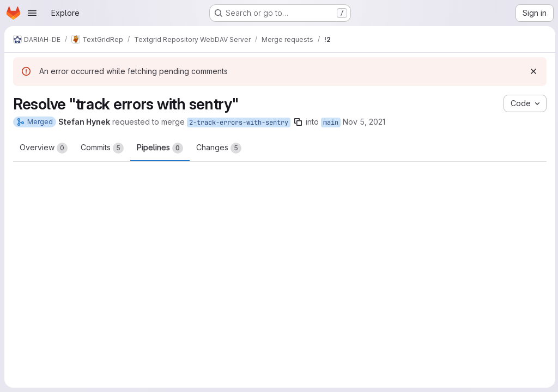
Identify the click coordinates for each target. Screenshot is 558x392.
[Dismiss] (532, 71)
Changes (219, 148)
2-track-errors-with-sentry (239, 122)
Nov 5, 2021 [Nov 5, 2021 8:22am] (364, 122)
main (331, 122)
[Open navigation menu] (32, 13)
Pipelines (160, 148)
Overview (44, 148)
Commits (102, 148)
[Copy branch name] (298, 122)
